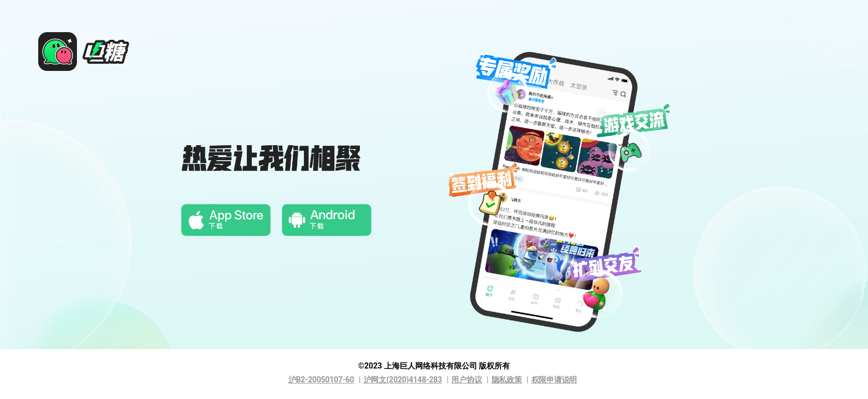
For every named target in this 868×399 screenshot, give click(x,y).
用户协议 (466, 380)
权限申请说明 (554, 380)
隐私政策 (507, 380)
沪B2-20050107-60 (321, 380)
